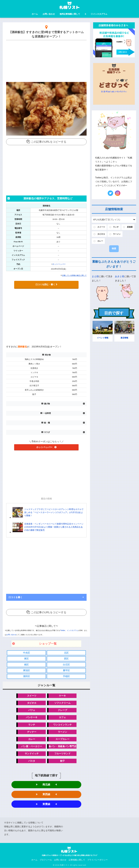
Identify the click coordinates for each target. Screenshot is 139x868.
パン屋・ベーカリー (32, 746)
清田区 (26, 676)
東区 (26, 659)
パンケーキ (32, 717)
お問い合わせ (49, 14)
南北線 (46, 785)
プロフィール (46, 860)
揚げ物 (47, 404)
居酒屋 (130, 227)
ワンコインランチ (62, 725)
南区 (26, 665)
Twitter (63, 630)
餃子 (62, 761)
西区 (66, 659)
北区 (66, 653)
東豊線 (46, 804)
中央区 (26, 653)
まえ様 (95, 276)
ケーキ (62, 696)
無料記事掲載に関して (70, 14)
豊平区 (66, 670)
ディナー (32, 732)
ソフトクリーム (62, 703)
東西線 (46, 794)
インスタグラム (99, 14)
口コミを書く (16, 597)
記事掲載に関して (77, 860)
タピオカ (32, 703)
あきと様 (120, 276)
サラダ (47, 432)
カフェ (62, 717)
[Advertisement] (46, 60)
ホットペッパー (59, 264)
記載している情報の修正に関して (74, 275)
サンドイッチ (32, 754)
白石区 (66, 665)
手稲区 (66, 676)
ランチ (32, 725)
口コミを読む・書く (46, 284)
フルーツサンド (62, 754)
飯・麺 (47, 423)
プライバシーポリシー (97, 860)
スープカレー (62, 739)
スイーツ (32, 696)
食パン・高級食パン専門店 (62, 746)
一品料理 (47, 413)
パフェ (32, 710)
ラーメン (62, 732)
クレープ (62, 710)
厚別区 (26, 670)
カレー (32, 739)
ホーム (35, 14)
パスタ (32, 761)
